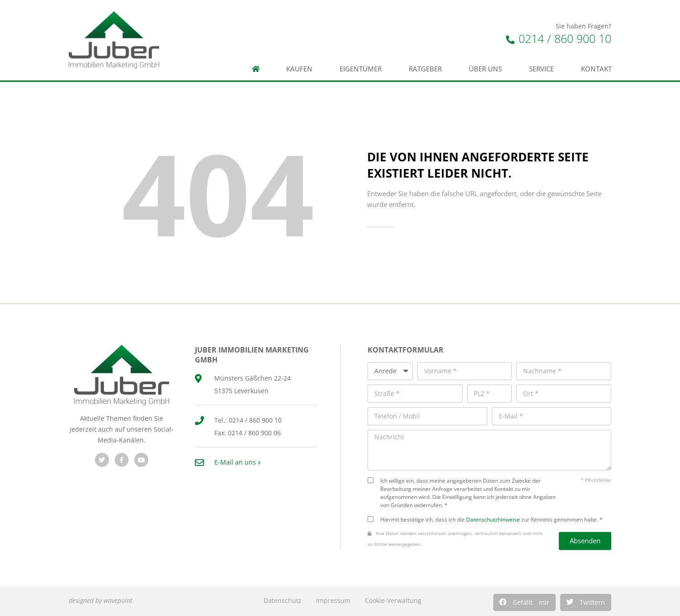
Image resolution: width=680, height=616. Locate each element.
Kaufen (299, 69)
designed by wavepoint (101, 600)
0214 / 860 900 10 (559, 38)
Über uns (485, 69)
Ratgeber (425, 69)
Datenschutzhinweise (493, 519)
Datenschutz (283, 600)
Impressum (333, 600)
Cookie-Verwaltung (393, 600)
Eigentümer (361, 69)
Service (541, 69)
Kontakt (596, 69)
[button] (524, 602)
